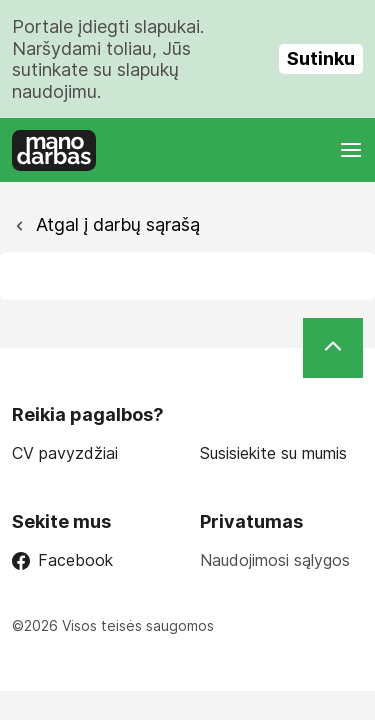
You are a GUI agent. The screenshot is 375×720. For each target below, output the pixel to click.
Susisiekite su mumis (273, 453)
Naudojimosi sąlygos (275, 560)
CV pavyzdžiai (65, 453)
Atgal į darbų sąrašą (115, 224)
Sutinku (321, 58)
